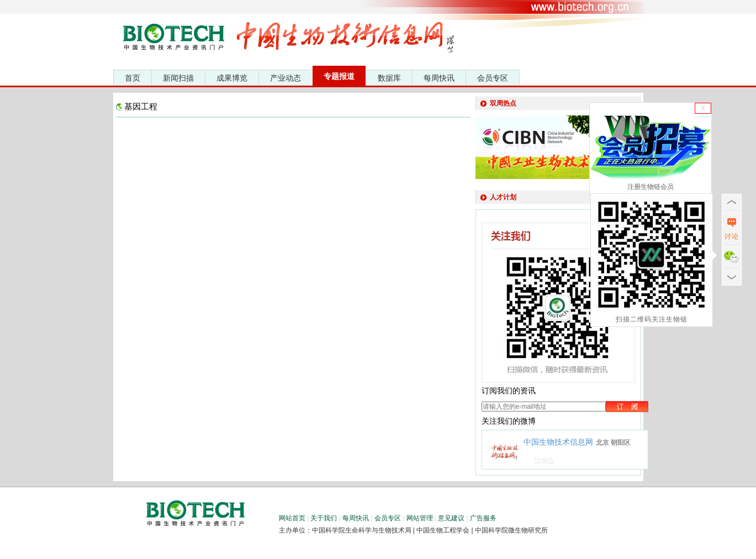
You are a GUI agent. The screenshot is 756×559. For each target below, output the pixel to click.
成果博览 (232, 78)
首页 (133, 78)
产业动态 (286, 78)
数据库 (389, 78)
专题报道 (339, 76)
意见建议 (451, 518)
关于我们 (324, 518)
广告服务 (483, 518)
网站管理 (420, 518)
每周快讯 (439, 78)
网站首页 (292, 518)
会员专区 (493, 78)
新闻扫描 (178, 78)
